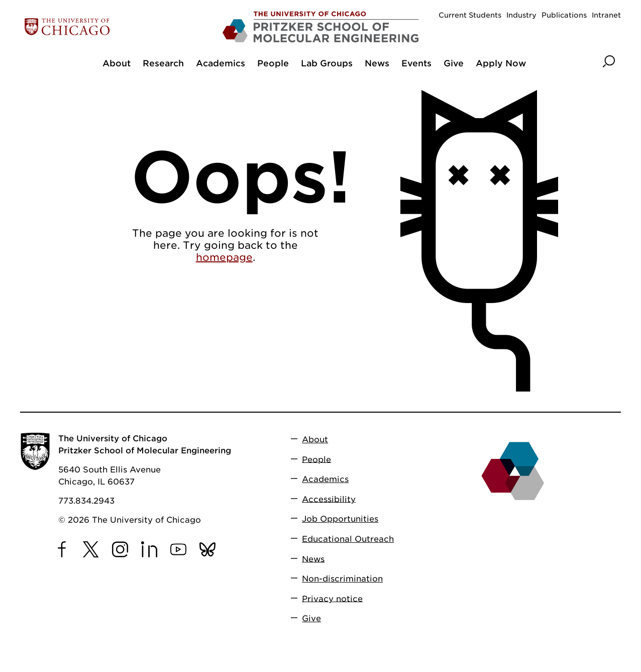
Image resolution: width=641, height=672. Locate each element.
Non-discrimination (342, 579)
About (315, 440)
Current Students (470, 15)
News (313, 559)
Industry (521, 15)
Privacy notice (332, 598)
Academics (325, 479)
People (316, 459)
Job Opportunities (340, 519)
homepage (224, 257)
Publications (564, 15)
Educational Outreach (348, 539)
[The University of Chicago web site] (119, 27)
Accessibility (329, 499)
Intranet (606, 15)
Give (311, 618)
